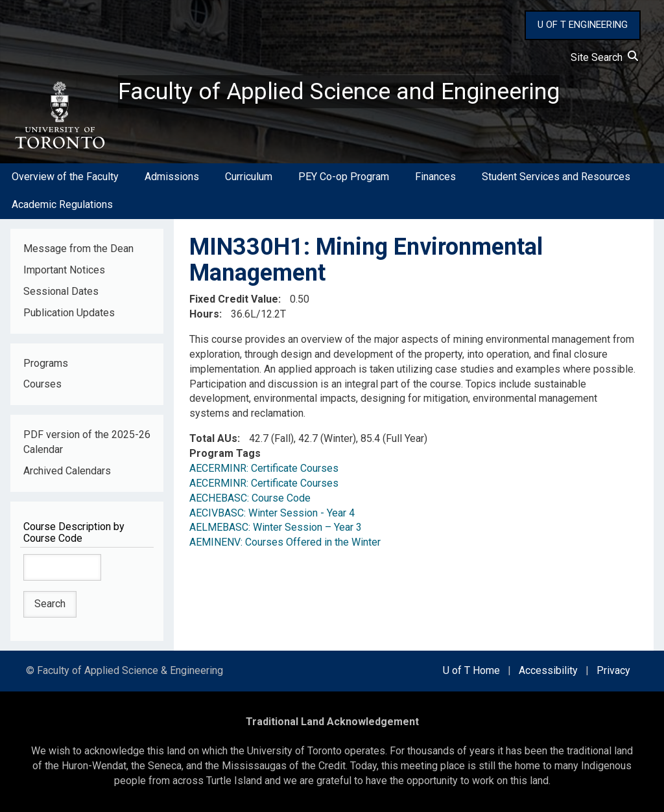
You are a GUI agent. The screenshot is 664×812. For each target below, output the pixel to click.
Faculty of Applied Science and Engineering (339, 91)
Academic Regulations (62, 204)
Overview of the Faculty (65, 177)
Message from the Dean (78, 249)
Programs (46, 363)
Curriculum (249, 177)
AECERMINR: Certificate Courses (264, 468)
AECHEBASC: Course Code (250, 498)
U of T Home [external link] (471, 670)
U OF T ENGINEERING (583, 25)
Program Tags (225, 453)
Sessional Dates (61, 291)
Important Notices (64, 270)
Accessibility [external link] (548, 670)
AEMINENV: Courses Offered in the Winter (285, 543)
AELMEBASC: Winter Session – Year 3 (276, 528)
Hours (204, 314)
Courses (42, 385)
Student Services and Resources (556, 177)
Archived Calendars (67, 471)
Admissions (172, 177)
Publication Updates (69, 313)
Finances (435, 177)
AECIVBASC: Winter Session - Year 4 (272, 513)
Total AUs (213, 438)
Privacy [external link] (613, 670)
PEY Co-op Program (344, 177)
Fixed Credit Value (234, 299)
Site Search (604, 57)
